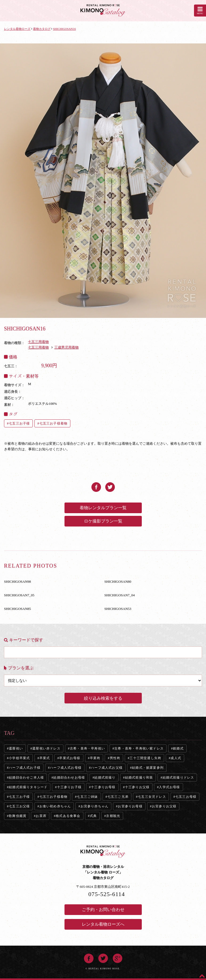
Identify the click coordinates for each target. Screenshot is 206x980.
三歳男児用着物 (66, 347)
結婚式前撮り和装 (139, 777)
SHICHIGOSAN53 (118, 609)
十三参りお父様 (137, 787)
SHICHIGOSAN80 (118, 582)
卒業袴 (95, 758)
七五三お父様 (19, 806)
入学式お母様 (169, 787)
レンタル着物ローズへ (103, 924)
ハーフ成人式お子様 (25, 768)
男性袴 (115, 758)
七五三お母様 (186, 797)
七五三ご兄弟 (118, 797)
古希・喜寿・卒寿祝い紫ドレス (139, 748)
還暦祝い (16, 748)
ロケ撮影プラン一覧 (103, 521)
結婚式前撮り (105, 777)
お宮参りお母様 (130, 806)
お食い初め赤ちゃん (55, 806)
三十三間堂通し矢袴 (145, 758)
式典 (93, 816)
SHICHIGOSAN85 (17, 609)
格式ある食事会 (68, 816)
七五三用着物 (38, 342)
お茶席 (41, 816)
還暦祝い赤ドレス (46, 748)
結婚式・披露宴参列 (148, 768)
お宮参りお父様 (164, 806)
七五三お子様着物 (54, 423)
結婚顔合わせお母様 (69, 777)
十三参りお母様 (103, 787)
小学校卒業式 (19, 758)
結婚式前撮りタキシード (28, 787)
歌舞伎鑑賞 (18, 816)
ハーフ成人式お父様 (107, 768)
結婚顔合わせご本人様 (26, 777)
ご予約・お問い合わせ (103, 910)
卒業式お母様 (70, 758)
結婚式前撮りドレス (178, 777)
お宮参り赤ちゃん (95, 806)
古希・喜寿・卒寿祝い (87, 748)
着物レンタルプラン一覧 (103, 508)
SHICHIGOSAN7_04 (120, 595)
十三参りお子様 (69, 787)
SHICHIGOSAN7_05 (19, 595)
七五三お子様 (19, 423)
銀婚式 (178, 748)
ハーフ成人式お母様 (66, 768)
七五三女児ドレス (152, 797)
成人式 (176, 758)
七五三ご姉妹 (87, 797)
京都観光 (113, 816)
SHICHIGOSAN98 (17, 582)
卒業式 (45, 758)
